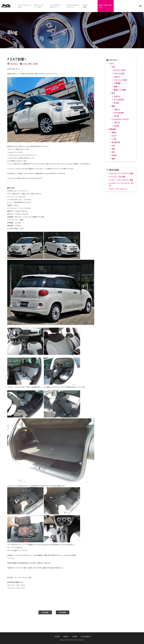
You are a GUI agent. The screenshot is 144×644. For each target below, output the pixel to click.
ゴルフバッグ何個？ (121, 80)
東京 (30, 64)
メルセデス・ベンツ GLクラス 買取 (121, 173)
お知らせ (117, 77)
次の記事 (63, 612)
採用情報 (75, 637)
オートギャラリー (8, 6)
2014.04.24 (14, 64)
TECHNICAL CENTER (120, 119)
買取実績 (112, 129)
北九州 (114, 136)
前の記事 (45, 612)
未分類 (35, 64)
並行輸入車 (116, 142)
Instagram (140, 6)
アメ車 (114, 139)
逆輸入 (114, 132)
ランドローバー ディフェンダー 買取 (121, 184)
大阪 (113, 67)
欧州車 (114, 155)
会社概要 (57, 637)
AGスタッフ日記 (120, 70)
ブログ (25, 64)
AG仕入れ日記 (119, 73)
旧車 (113, 149)
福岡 (113, 106)
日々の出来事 (119, 100)
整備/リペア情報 (120, 90)
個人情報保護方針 (86, 637)
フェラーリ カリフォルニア (118, 189)
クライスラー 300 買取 (117, 177)
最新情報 (66, 637)
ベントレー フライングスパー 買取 (121, 180)
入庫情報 (117, 83)
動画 (115, 86)
